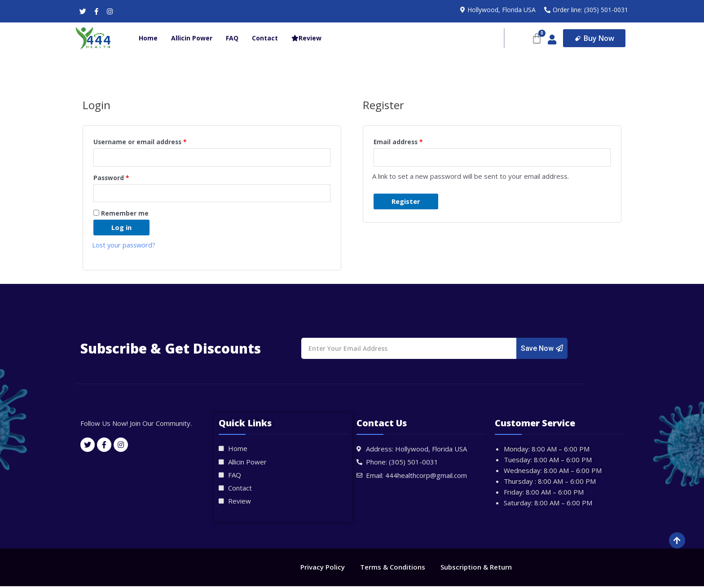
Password (111, 178)
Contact (265, 38)
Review (306, 38)
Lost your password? (125, 247)
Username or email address (140, 142)
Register (406, 202)
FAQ (232, 38)
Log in (121, 229)
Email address (398, 142)
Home (148, 38)
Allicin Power (192, 38)
